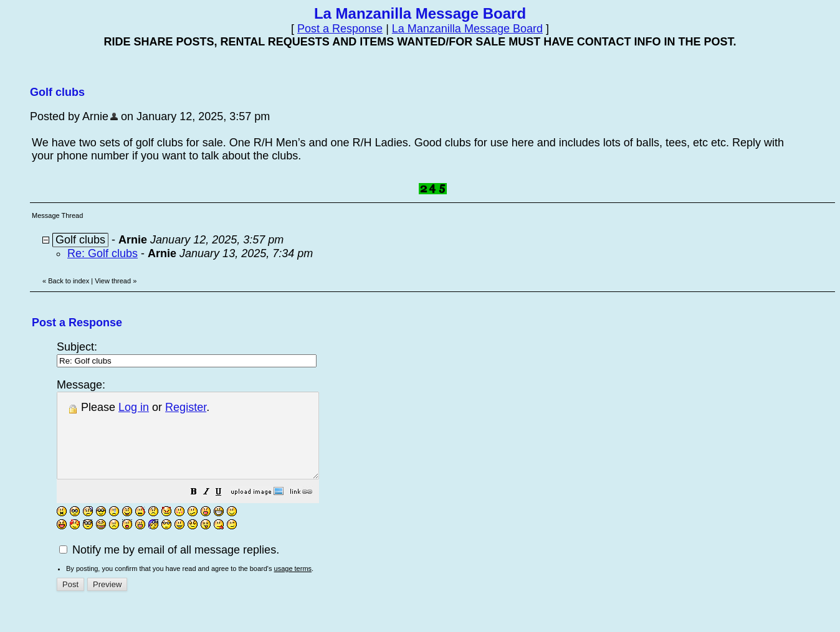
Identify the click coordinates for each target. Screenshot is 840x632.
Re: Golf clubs (103, 253)
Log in (134, 407)
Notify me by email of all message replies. (169, 567)
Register (186, 407)
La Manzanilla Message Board (467, 29)
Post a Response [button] (340, 29)
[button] (225, 509)
